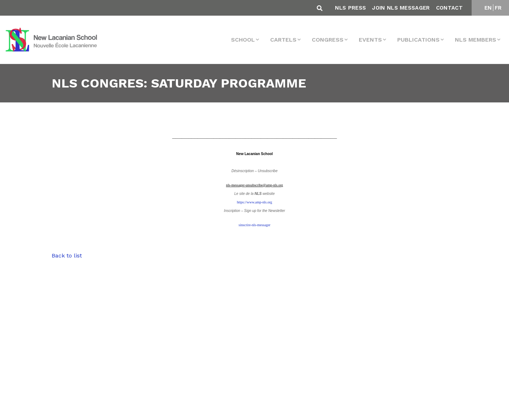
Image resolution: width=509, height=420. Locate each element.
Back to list (67, 256)
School (243, 40)
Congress (328, 40)
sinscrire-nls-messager (254, 225)
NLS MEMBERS (476, 40)
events (370, 40)
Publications (418, 40)
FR (498, 8)
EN (488, 8)
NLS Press (350, 8)
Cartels (283, 40)
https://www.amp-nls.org (254, 202)
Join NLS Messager (401, 8)
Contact (449, 8)
